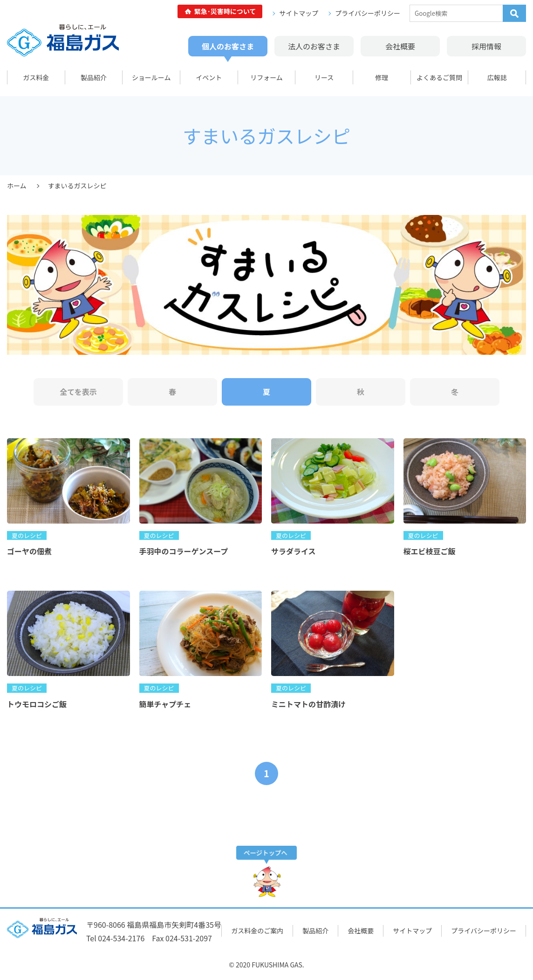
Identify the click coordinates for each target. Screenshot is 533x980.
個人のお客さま (228, 46)
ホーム (17, 186)
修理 (382, 77)
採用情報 (486, 46)
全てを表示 (78, 392)
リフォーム (266, 77)
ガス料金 (36, 77)
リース (324, 77)
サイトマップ (299, 13)
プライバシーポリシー (368, 13)
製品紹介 (94, 77)
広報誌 (497, 77)
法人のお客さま (314, 46)
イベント (209, 77)
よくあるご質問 (439, 77)
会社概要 (400, 46)
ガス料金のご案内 (257, 931)
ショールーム (151, 77)
